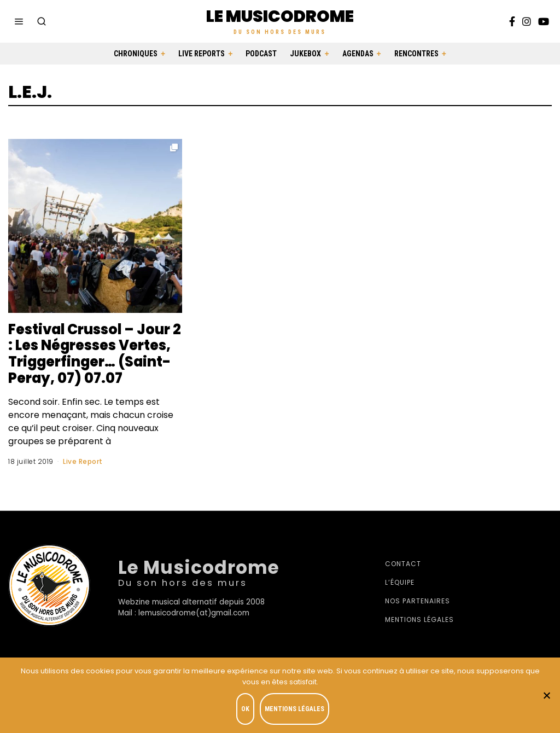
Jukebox (305, 54)
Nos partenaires (418, 601)
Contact (403, 564)
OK (245, 709)
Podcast (261, 54)
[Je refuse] (546, 695)
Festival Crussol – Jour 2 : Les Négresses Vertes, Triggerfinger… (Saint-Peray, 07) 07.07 (94, 354)
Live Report (83, 461)
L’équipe (400, 582)
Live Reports (202, 54)
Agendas (358, 54)
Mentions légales (419, 619)
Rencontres (416, 54)
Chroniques (136, 54)
